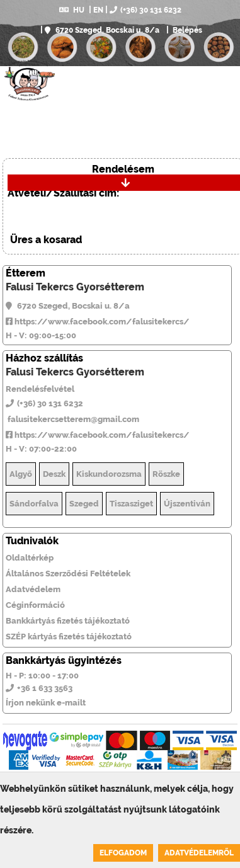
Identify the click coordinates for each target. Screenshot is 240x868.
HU (72, 10)
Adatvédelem (33, 589)
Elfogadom (123, 853)
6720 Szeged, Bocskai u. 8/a (102, 30)
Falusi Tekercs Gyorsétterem (75, 287)
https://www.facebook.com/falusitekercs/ (98, 322)
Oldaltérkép (30, 558)
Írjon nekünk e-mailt (46, 703)
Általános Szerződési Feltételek (68, 574)
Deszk (54, 474)
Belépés (186, 30)
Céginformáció (35, 605)
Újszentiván (187, 504)
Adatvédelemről (199, 853)
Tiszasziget (131, 504)
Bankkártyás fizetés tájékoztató (68, 621)
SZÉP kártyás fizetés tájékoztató (69, 637)
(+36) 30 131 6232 (146, 10)
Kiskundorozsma (109, 474)
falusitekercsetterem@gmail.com (72, 419)
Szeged (84, 504)
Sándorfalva (34, 504)
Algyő (21, 474)
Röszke (166, 474)
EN (98, 10)
